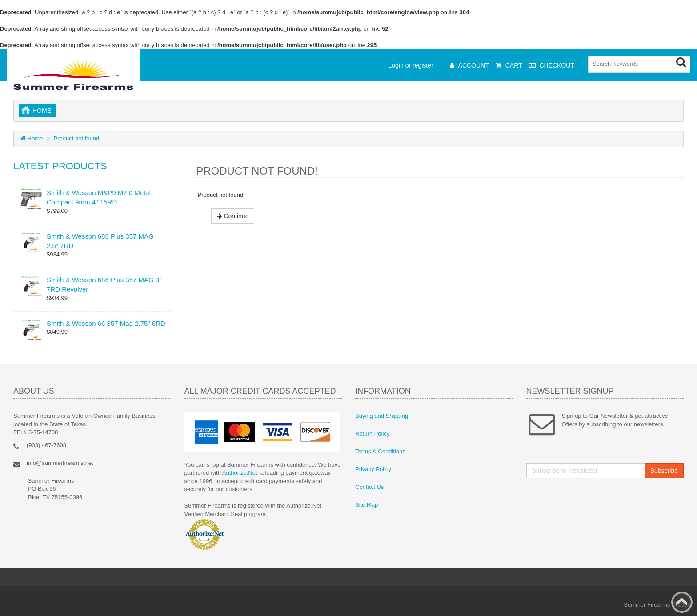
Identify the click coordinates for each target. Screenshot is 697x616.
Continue (233, 216)
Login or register (411, 65)
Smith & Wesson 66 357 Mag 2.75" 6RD (106, 323)
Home (42, 111)
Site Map (367, 505)
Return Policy (372, 434)
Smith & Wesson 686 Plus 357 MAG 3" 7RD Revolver (104, 284)
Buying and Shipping (382, 416)
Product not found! (77, 138)
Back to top (682, 602)
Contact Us (369, 487)
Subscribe (664, 471)
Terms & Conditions (380, 451)
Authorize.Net (240, 473)
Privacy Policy (373, 469)
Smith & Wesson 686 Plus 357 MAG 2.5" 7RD (100, 241)
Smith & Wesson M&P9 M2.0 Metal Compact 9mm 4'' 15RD (99, 197)
